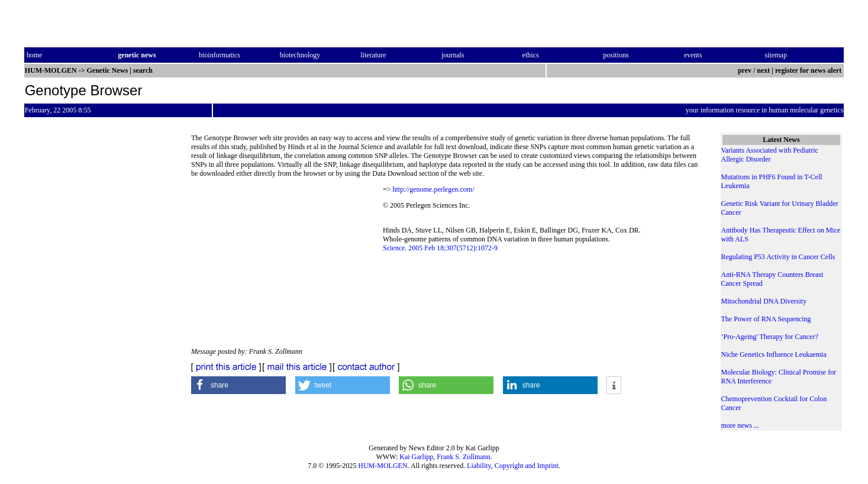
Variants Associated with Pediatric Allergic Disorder (770, 155)
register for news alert (809, 70)
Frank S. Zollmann (463, 457)
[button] (238, 385)
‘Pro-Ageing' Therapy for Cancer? (770, 337)
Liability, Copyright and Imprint (513, 466)
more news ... (740, 425)
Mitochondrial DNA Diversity (764, 301)
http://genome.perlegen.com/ (434, 189)
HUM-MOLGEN (383, 466)
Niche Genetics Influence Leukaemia (774, 354)
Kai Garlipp (416, 457)
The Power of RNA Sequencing (766, 319)
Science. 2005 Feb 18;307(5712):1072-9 (440, 248)
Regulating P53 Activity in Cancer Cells (778, 257)
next (763, 70)
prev (745, 70)
